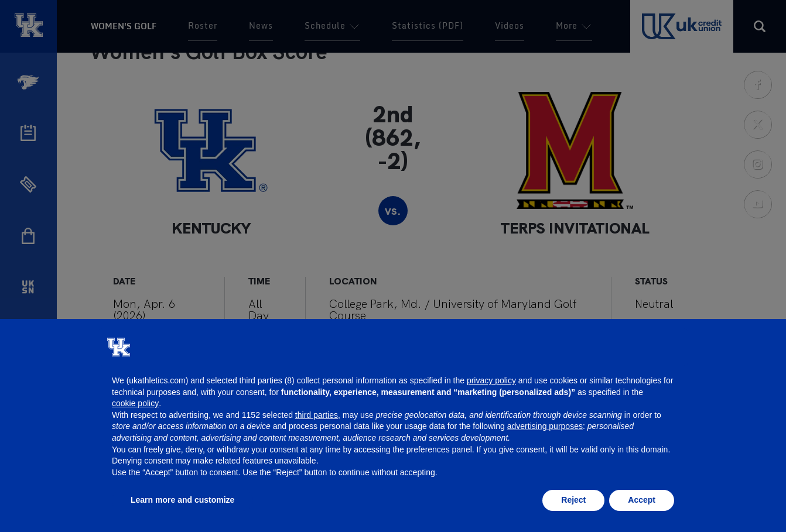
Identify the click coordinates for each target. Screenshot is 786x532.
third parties (317, 415)
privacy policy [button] (491, 380)
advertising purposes (545, 426)
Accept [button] (642, 500)
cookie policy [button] (135, 403)
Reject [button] (573, 500)
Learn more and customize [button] (182, 500)
